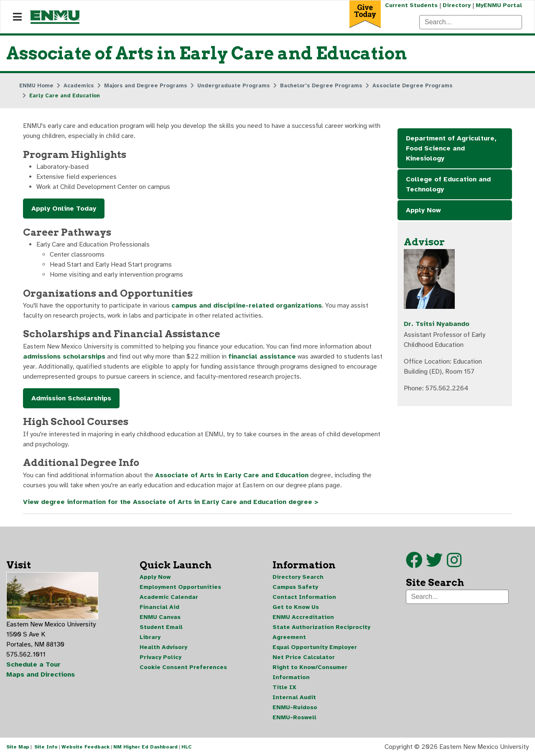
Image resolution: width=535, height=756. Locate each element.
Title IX (284, 687)
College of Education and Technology (448, 184)
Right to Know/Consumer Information (310, 672)
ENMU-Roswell (294, 717)
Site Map (18, 747)
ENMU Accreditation (303, 617)
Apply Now (423, 210)
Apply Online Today (64, 209)
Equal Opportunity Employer (315, 647)
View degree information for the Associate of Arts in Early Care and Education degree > (171, 502)
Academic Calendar (169, 597)
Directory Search (298, 577)
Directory (457, 5)
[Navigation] (17, 17)
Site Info (46, 747)
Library (150, 637)
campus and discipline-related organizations (247, 305)
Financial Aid (159, 607)
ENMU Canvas (160, 617)
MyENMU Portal (499, 5)
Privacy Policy (160, 657)
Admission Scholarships (71, 398)
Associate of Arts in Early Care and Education (232, 475)
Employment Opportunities (180, 587)
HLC (187, 747)
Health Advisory (163, 647)
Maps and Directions (41, 675)
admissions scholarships (64, 356)
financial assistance (262, 356)
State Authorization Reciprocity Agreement (321, 632)
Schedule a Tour (33, 664)
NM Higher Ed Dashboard (145, 747)
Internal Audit (294, 697)
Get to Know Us (296, 607)
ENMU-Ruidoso (295, 707)
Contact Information (304, 597)
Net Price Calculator (304, 657)
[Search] (471, 22)
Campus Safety (295, 587)
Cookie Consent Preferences (183, 667)
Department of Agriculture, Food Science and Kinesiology (451, 148)
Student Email (161, 627)
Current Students (411, 5)
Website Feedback (85, 747)
